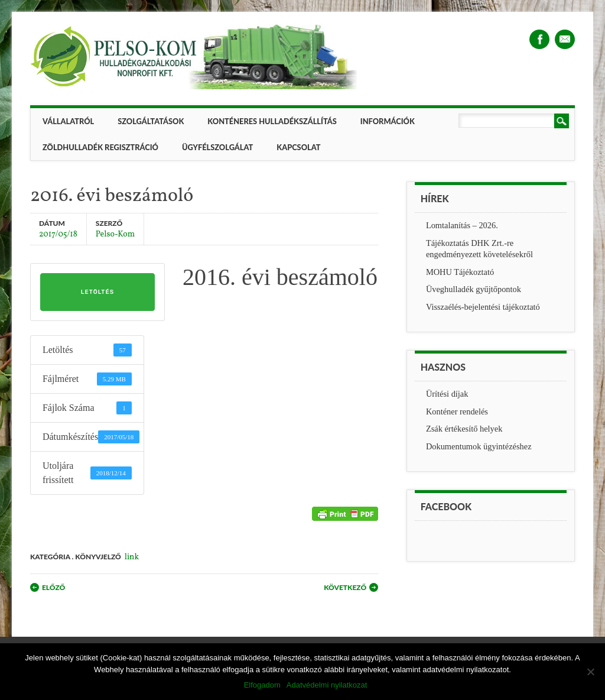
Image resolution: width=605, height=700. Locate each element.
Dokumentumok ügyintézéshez (479, 446)
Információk (388, 121)
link (132, 557)
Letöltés (97, 292)
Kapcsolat (298, 147)
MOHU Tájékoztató (460, 272)
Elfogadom (262, 685)
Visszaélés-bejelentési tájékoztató (483, 307)
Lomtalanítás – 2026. (462, 225)
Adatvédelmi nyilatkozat (327, 685)
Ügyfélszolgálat (217, 147)
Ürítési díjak (447, 394)
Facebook (539, 39)
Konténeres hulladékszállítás (272, 121)
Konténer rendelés (457, 411)
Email (565, 39)
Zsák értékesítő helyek (464, 429)
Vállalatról (68, 121)
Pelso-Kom (115, 234)
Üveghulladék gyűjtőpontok (474, 289)
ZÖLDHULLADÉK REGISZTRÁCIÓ (100, 147)
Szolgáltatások (151, 121)
